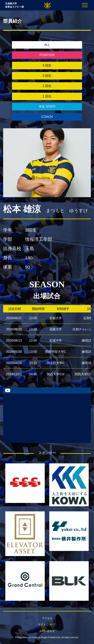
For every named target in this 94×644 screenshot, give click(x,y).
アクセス (47, 618)
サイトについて (47, 624)
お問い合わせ (47, 631)
